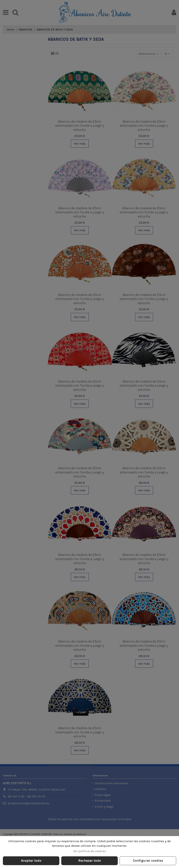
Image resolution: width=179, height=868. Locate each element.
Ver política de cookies (90, 851)
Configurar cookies (148, 861)
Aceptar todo (31, 861)
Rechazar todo (90, 861)
